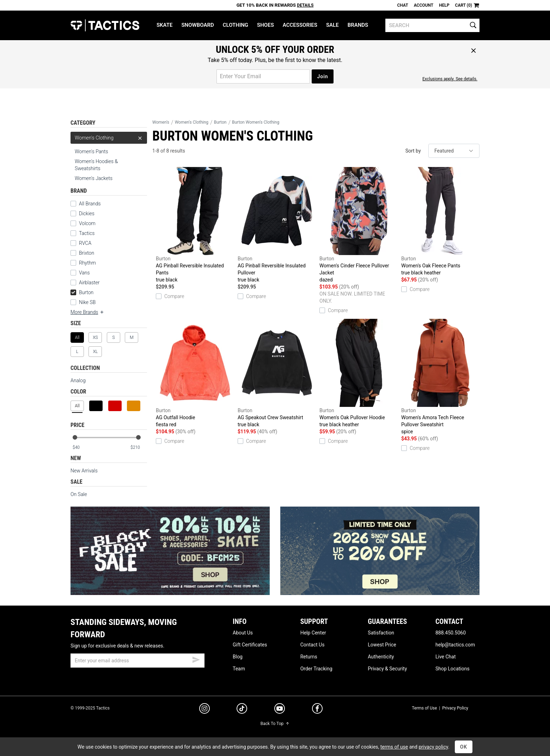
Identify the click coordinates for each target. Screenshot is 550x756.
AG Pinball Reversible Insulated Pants (195, 225)
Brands (358, 25)
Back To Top (275, 724)
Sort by (413, 151)
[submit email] (196, 659)
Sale (332, 25)
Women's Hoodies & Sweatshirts (96, 165)
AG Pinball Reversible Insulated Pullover (277, 225)
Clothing (236, 25)
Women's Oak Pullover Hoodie (359, 373)
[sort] (454, 151)
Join (322, 76)
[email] (137, 661)
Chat (403, 5)
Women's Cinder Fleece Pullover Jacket (359, 225)
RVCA (85, 243)
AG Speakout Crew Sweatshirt (277, 373)
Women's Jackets (94, 178)
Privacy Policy (455, 708)
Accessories (300, 25)
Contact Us (313, 645)
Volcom (87, 223)
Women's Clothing (109, 138)
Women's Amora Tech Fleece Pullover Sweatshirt (440, 377)
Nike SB (87, 302)
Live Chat (446, 657)
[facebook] (317, 710)
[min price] (81, 448)
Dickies (87, 213)
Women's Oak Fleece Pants (440, 222)
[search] (432, 25)
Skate (164, 25)
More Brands (87, 312)
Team (239, 669)
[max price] (139, 448)
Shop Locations (453, 669)
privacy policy (433, 747)
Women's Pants (91, 151)
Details (305, 5)
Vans (84, 273)
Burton (82, 292)
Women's (161, 122)
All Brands (90, 204)
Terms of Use (424, 708)
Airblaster (89, 283)
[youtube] (280, 710)
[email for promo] (263, 76)
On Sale (79, 494)
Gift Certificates (250, 645)
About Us (243, 633)
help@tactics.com (455, 645)
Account (424, 5)
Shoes (265, 25)
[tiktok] (242, 709)
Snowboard (197, 25)
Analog (78, 380)
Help (444, 5)
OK (464, 747)
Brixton (87, 253)
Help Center (313, 633)
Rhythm (87, 263)
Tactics (105, 25)
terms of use (394, 747)
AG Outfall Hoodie (195, 373)
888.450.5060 (451, 633)
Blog (238, 657)
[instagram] (204, 709)
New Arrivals (84, 471)
